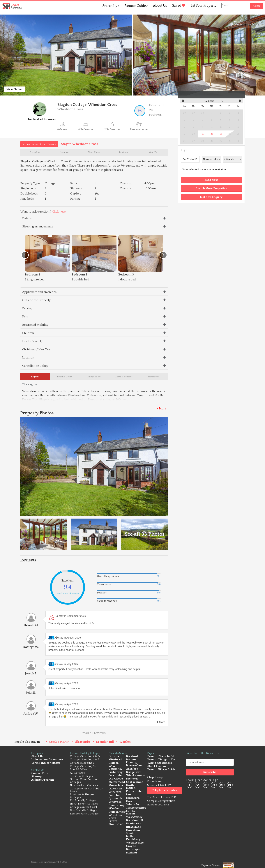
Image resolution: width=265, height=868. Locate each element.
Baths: (74, 184)
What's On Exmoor (159, 764)
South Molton (135, 832)
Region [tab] (35, 377)
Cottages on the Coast (83, 808)
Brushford (132, 796)
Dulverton (115, 790)
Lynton (130, 793)
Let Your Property (204, 6)
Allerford (132, 770)
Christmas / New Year (37, 350)
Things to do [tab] (94, 377)
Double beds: (29, 194)
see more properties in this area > (39, 144)
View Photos (14, 89)
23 (221, 134)
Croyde (131, 842)
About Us (160, 6)
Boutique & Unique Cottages (82, 797)
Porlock (113, 764)
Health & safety (32, 342)
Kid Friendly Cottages (83, 801)
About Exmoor (157, 767)
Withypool (115, 803)
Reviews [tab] (123, 153)
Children (28, 333)
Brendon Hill (105, 743)
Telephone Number (165, 791)
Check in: (126, 184)
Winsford (115, 793)
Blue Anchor (134, 766)
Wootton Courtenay (115, 768)
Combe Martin (59, 743)
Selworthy (132, 803)
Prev (183, 101)
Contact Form (40, 774)
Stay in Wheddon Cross (79, 144)
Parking (27, 309)
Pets (25, 317)
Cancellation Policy (35, 366)
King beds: (27, 199)
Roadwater (133, 822)
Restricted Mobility (35, 325)
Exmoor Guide (136, 6)
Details (27, 219)
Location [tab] (65, 153)
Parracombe (134, 790)
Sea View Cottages (81, 777)
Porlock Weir (117, 813)
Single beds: (28, 189)
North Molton (135, 786)
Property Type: (30, 184)
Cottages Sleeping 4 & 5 (85, 760)
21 (203, 134)
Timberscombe (136, 806)
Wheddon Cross (115, 817)
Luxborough (116, 773)
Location (28, 358)
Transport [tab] (153, 377)
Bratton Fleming (131, 762)
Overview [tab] (35, 153)
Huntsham (132, 829)
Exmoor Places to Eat (160, 757)
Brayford (131, 757)
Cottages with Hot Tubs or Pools (86, 791)
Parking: (76, 199)
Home (257, 6)
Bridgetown (133, 773)
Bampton (114, 796)
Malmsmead (116, 783)
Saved (179, 6)
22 (212, 134)
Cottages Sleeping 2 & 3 (85, 757)
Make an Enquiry (211, 197)
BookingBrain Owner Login (202, 781)
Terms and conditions (45, 764)
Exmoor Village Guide (161, 770)
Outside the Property (36, 301)
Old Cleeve (115, 780)
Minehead (115, 760)
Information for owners (46, 760)
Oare (129, 799)
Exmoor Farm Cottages (84, 815)
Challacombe (134, 783)
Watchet (125, 743)
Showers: (76, 189)
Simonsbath (116, 825)
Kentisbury (133, 835)
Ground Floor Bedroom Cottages (85, 782)
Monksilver (116, 786)
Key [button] (184, 150)
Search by (111, 6)
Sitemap (36, 777)
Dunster (114, 757)
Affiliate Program (42, 781)
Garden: (76, 194)
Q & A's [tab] (153, 153)
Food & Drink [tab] (64, 377)
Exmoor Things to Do (161, 760)
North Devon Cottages (84, 805)
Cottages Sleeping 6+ (83, 764)
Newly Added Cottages (84, 786)
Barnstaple (133, 845)
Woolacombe (135, 838)
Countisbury (116, 806)
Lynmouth (115, 799)
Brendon (131, 780)
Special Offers (79, 770)
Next (240, 101)
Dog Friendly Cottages (84, 811)
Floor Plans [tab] (94, 153)
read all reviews (94, 734)
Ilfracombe (83, 743)
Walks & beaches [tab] (124, 377)
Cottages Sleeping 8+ (83, 767)
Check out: (127, 189)
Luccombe (115, 776)
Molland (131, 848)
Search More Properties (211, 188)
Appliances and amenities (39, 292)
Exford (113, 822)
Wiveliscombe (135, 776)
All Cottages (77, 774)
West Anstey (134, 815)
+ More (161, 409)
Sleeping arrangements (38, 227)
